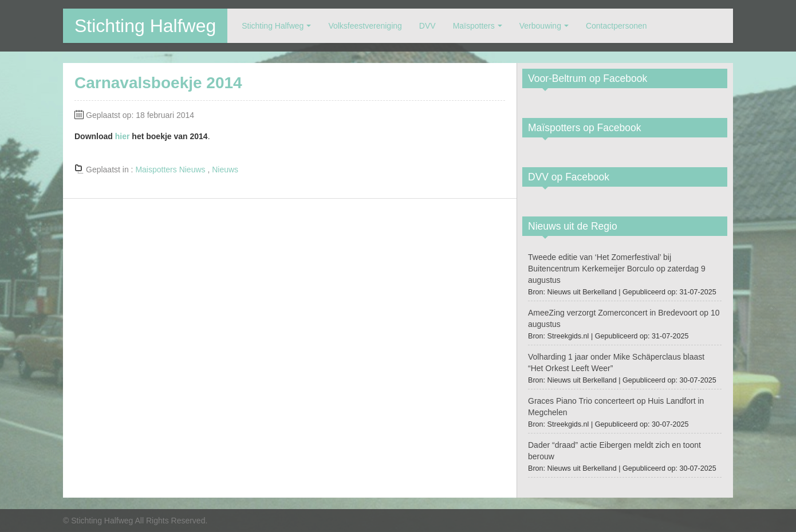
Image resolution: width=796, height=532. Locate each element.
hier (122, 136)
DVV (427, 26)
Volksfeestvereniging (365, 26)
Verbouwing (540, 26)
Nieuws (225, 170)
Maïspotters (474, 26)
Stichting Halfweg (145, 26)
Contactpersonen (616, 26)
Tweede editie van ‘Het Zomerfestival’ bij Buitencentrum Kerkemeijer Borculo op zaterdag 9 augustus (617, 269)
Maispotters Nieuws (170, 170)
